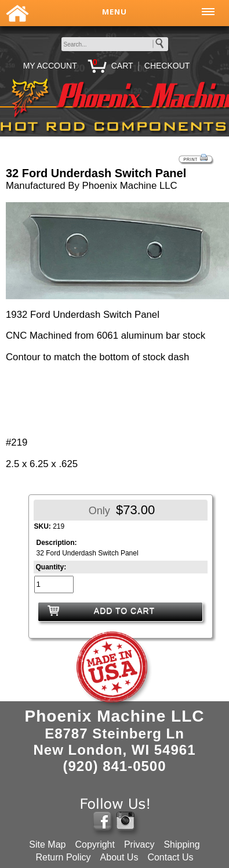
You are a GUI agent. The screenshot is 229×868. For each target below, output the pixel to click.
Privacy (139, 844)
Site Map (47, 844)
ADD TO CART (124, 611)
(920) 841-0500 (114, 766)
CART (122, 66)
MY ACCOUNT (50, 66)
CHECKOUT (167, 66)
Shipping (181, 844)
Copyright (94, 844)
